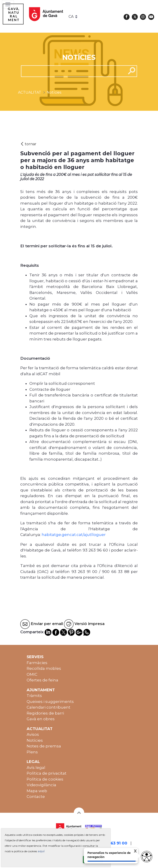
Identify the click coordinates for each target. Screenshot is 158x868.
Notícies (35, 740)
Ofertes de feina (42, 680)
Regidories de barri (45, 713)
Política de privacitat (47, 773)
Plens (32, 752)
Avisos (33, 734)
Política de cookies (45, 779)
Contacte (36, 797)
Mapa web (37, 791)
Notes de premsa (44, 746)
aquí (41, 851)
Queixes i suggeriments (50, 702)
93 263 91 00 (115, 843)
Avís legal (36, 768)
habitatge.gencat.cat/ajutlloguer (74, 535)
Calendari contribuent (48, 707)
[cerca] (72, 71)
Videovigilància (41, 785)
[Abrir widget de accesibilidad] (147, 857)
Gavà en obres (41, 719)
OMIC (32, 674)
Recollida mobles (44, 668)
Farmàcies (37, 663)
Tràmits (34, 696)
